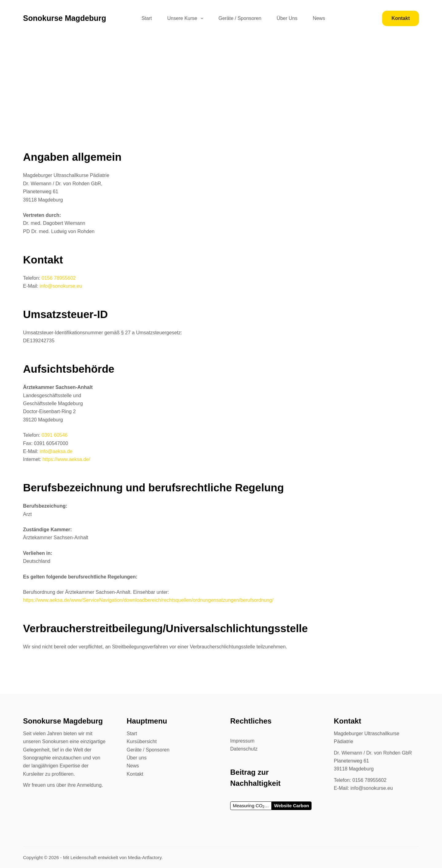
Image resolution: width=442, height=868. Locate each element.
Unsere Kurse (186, 18)
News (319, 18)
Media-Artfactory (145, 857)
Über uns (137, 758)
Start (147, 18)
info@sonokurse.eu (61, 286)
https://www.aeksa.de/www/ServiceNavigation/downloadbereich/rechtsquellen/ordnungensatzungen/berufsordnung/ (148, 600)
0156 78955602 (58, 278)
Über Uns (287, 18)
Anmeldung (89, 785)
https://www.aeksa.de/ (66, 459)
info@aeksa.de (56, 451)
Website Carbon (292, 806)
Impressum (242, 741)
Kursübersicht (142, 741)
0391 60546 (54, 435)
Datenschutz (244, 749)
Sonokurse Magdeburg (65, 18)
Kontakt (135, 774)
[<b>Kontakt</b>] (401, 18)
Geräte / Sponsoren (240, 18)
